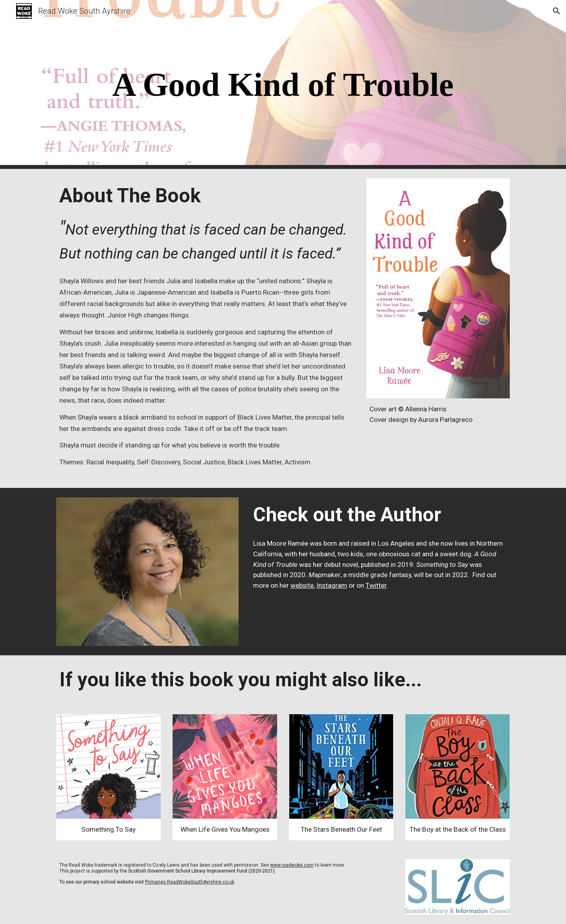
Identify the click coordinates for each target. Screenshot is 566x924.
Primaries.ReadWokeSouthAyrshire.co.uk (190, 882)
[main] (283, 85)
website (302, 585)
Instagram (332, 585)
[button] (557, 11)
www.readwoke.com (292, 865)
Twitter (376, 585)
